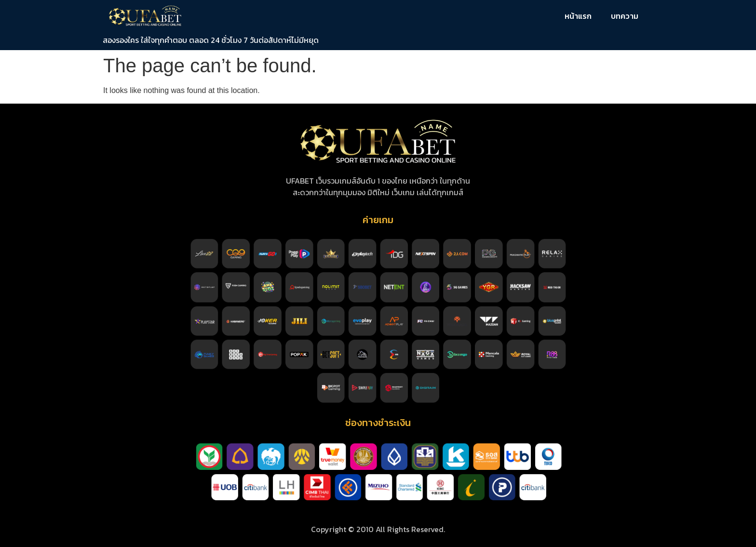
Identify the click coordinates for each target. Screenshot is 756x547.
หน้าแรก (578, 16)
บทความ (625, 16)
